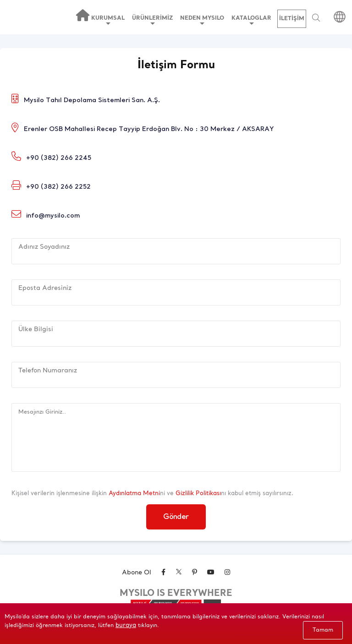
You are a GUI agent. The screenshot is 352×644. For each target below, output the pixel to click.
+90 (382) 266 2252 (58, 187)
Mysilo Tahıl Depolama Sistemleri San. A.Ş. (92, 101)
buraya (126, 625)
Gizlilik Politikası (198, 494)
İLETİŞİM (292, 19)
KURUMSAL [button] (108, 20)
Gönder (176, 517)
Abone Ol (137, 573)
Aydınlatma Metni (134, 494)
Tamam (323, 630)
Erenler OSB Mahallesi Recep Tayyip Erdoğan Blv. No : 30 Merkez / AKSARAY (149, 129)
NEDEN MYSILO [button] (202, 20)
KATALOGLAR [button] (251, 20)
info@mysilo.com (53, 216)
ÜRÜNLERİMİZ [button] (152, 20)
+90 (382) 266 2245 (59, 158)
